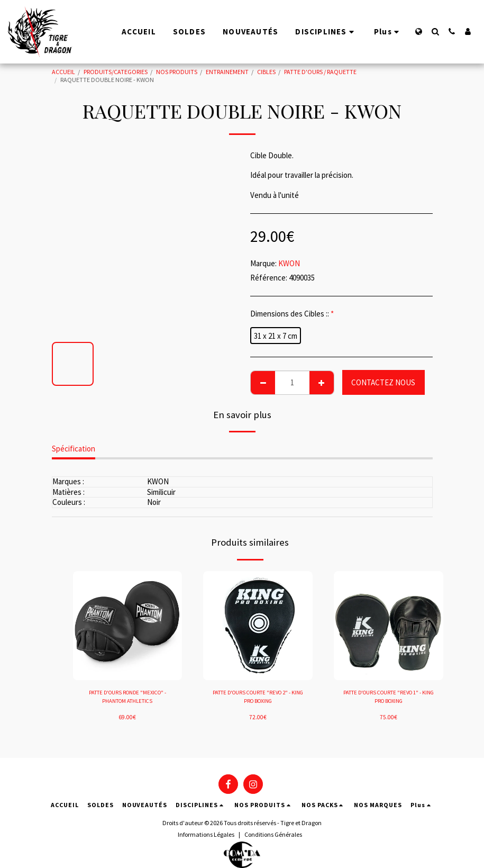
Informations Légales (206, 834)
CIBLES (266, 72)
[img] (128, 626)
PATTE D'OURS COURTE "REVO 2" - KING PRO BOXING (258, 698)
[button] (435, 31)
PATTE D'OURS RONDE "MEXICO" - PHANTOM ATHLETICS (127, 698)
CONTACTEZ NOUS (383, 382)
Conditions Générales (273, 834)
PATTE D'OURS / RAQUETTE (320, 72)
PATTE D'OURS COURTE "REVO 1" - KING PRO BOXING (389, 698)
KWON (289, 263)
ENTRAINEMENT (227, 72)
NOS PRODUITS (177, 72)
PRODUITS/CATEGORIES (116, 72)
